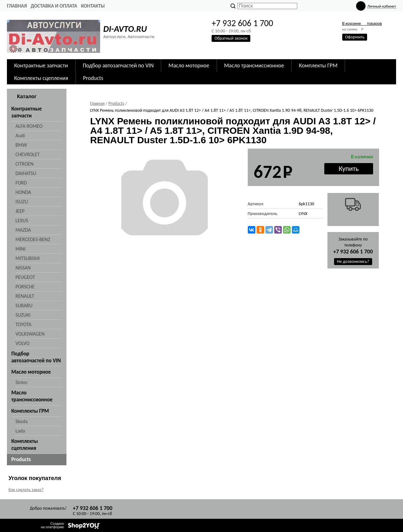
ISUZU (22, 202)
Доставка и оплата (54, 6)
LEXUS (22, 221)
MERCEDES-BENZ (33, 239)
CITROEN (25, 164)
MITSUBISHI (28, 258)
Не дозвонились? (353, 261)
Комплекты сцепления (41, 78)
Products (93, 78)
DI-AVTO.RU (125, 29)
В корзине (362, 23)
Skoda (22, 421)
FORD (21, 183)
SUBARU (24, 306)
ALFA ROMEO (29, 126)
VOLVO (23, 343)
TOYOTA (23, 324)
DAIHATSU (26, 173)
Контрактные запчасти (41, 65)
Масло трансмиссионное (254, 65)
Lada (20, 431)
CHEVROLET (28, 154)
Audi (20, 136)
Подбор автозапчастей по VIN (118, 65)
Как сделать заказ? (26, 490)
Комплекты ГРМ (318, 65)
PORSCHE (25, 287)
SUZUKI (23, 315)
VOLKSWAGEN (30, 334)
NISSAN (23, 268)
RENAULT (25, 296)
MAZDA (23, 230)
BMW (21, 145)
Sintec (22, 382)
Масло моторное (189, 65)
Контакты (93, 6)
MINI (20, 249)
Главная (17, 6)
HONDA (23, 192)
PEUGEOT (25, 277)
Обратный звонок (231, 38)
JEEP (20, 211)
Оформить (355, 37)
